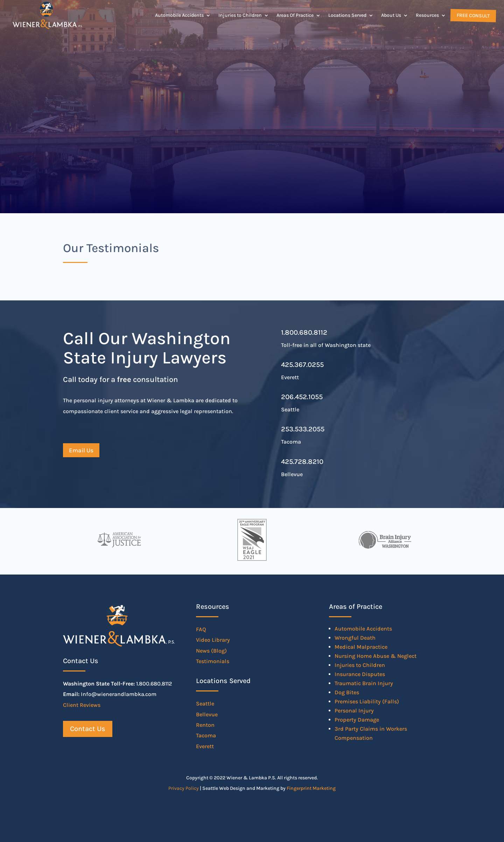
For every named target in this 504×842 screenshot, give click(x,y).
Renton (205, 725)
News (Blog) (211, 651)
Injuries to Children (240, 15)
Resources (427, 15)
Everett (205, 746)
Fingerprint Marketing (311, 788)
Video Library (213, 640)
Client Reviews (82, 705)
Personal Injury (354, 711)
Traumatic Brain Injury (364, 683)
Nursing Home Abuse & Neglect (376, 656)
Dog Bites (347, 692)
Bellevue (207, 714)
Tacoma (206, 735)
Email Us (81, 450)
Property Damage (357, 720)
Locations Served (347, 15)
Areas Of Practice (295, 15)
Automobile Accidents (179, 15)
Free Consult (472, 15)
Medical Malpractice (361, 647)
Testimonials (213, 661)
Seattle (205, 704)
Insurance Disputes (360, 674)
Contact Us (88, 729)
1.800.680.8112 (304, 332)
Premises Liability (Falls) (367, 701)
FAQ (201, 629)
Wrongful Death (355, 638)
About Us (391, 15)
